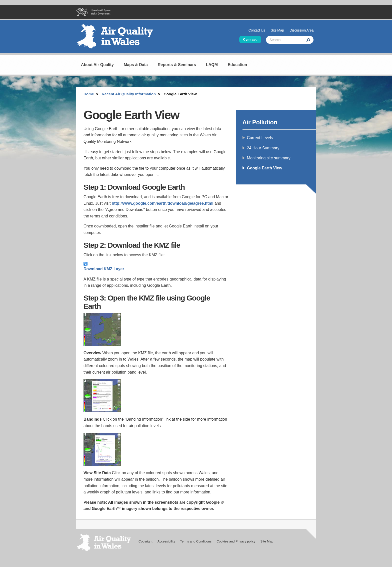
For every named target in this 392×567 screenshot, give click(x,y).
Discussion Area (301, 30)
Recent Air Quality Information (129, 94)
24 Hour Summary (263, 148)
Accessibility (166, 541)
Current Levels (260, 138)
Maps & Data (136, 65)
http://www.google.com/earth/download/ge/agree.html (163, 203)
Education (237, 65)
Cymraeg (250, 39)
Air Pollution (260, 122)
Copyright (145, 541)
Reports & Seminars (177, 65)
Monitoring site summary (269, 158)
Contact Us (257, 30)
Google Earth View (265, 168)
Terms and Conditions (196, 541)
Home (89, 94)
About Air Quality (97, 65)
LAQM (212, 65)
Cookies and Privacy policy (236, 541)
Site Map (277, 30)
